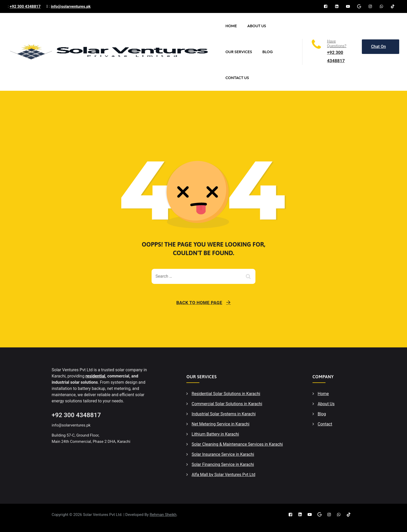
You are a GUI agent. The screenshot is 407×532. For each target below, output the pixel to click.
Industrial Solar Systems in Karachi (224, 414)
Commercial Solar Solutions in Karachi (227, 404)
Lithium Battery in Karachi (215, 434)
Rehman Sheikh (163, 515)
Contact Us (237, 78)
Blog (268, 52)
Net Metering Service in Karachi (221, 424)
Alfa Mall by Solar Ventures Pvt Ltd (223, 475)
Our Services (239, 52)
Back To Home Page (199, 303)
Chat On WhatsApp (381, 49)
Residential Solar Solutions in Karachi (226, 394)
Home (231, 26)
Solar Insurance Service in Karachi (223, 454)
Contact (325, 424)
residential (95, 376)
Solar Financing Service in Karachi (223, 464)
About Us (256, 26)
